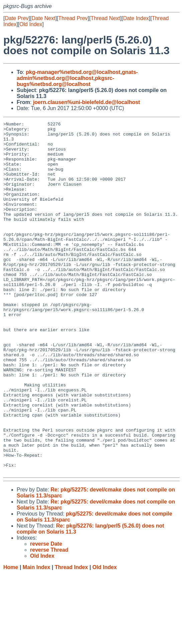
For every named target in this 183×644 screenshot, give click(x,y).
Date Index (136, 18)
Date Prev (17, 18)
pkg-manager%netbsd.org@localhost (73, 72)
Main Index (37, 637)
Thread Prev (73, 18)
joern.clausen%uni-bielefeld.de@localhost (87, 102)
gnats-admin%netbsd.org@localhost (77, 75)
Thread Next (105, 18)
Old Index (31, 24)
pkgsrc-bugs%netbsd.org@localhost (65, 81)
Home (11, 637)
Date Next (43, 18)
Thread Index (71, 637)
